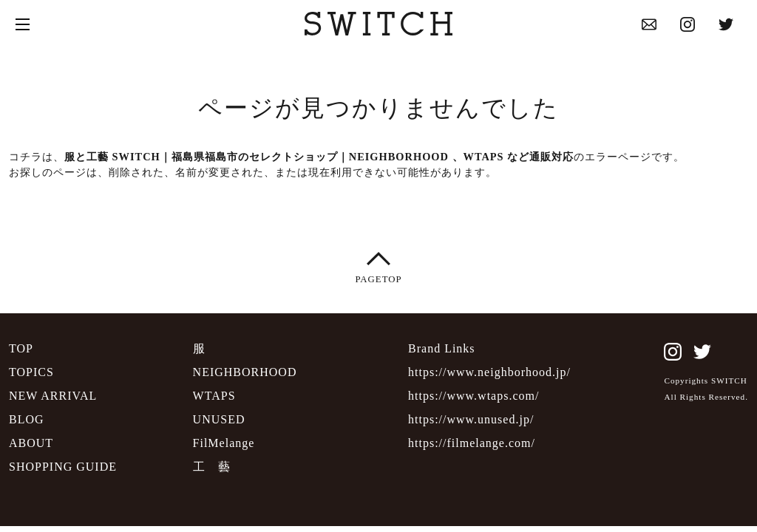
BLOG (27, 419)
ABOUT (31, 443)
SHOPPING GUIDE (63, 467)
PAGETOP (378, 266)
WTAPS (214, 396)
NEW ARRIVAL (53, 396)
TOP (21, 348)
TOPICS (31, 372)
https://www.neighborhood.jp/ (489, 372)
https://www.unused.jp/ (471, 419)
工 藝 (212, 467)
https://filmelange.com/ (472, 443)
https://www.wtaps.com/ (473, 396)
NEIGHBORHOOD (245, 372)
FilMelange (224, 443)
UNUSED (219, 419)
